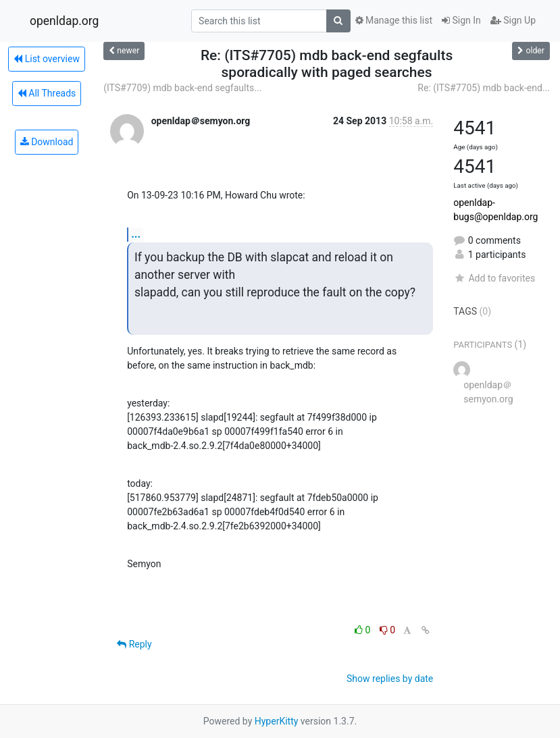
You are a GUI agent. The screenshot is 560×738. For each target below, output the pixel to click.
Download (47, 142)
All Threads (47, 93)
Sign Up (513, 20)
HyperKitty (277, 721)
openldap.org (64, 21)
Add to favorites (494, 278)
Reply (134, 644)
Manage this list (394, 20)
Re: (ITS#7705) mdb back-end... (484, 88)
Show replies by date (390, 679)
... (136, 234)
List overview (47, 59)
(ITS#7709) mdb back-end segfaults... (182, 88)
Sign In (461, 20)
